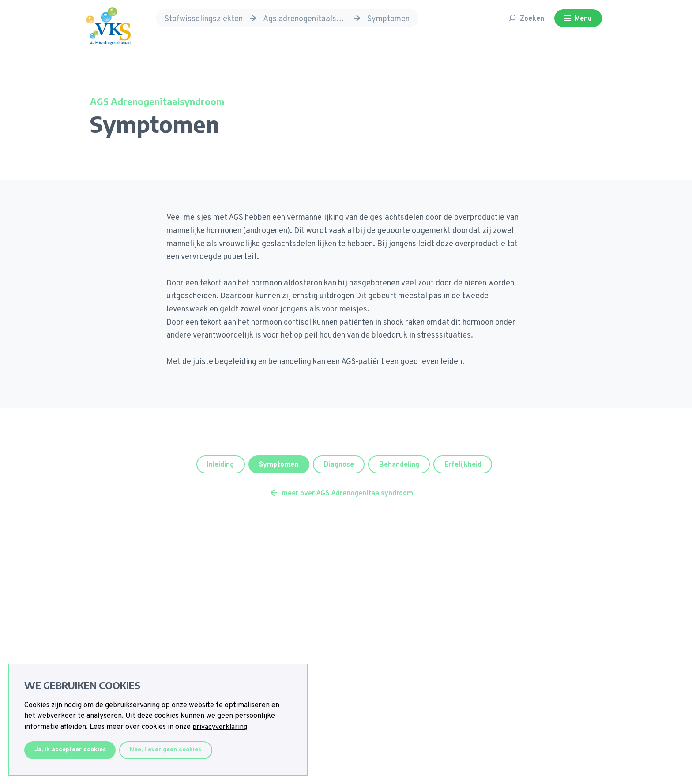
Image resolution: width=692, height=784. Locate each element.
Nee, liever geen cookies (171, 750)
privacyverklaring (221, 727)
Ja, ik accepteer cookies (71, 750)
